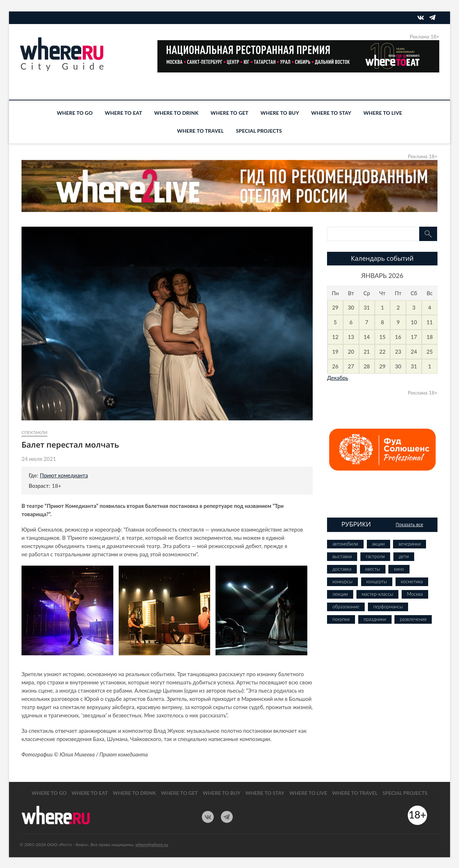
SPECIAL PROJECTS (259, 131)
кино (399, 569)
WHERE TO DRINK (176, 113)
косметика (412, 581)
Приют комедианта (64, 475)
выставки (342, 556)
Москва (415, 594)
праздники (375, 619)
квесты (373, 569)
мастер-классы (377, 594)
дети (404, 556)
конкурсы (342, 581)
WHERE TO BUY (280, 113)
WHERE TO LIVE (383, 113)
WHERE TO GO (75, 113)
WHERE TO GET (229, 113)
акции (378, 544)
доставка (342, 569)
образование (346, 607)
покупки (341, 619)
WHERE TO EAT (123, 113)
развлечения (413, 619)
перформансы (388, 607)
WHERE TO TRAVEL (200, 131)
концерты (377, 581)
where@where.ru (152, 845)
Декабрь (338, 378)
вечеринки (410, 544)
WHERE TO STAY (331, 113)
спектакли (34, 432)
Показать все (409, 525)
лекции (340, 594)
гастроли (375, 556)
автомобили (345, 544)
